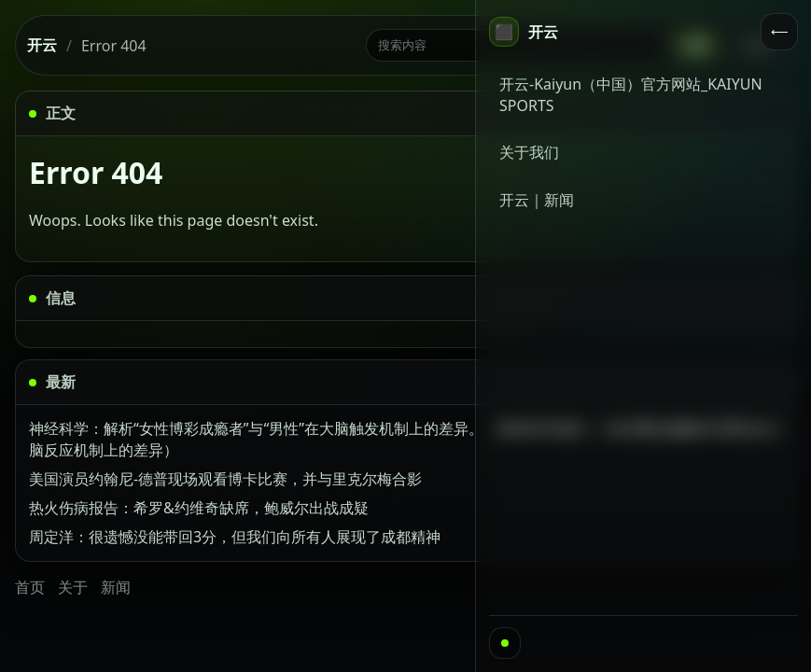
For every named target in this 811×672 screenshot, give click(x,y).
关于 (73, 587)
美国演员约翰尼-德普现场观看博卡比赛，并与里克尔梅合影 (225, 479)
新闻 (116, 587)
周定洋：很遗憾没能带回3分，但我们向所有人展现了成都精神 (235, 537)
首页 (30, 587)
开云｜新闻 (537, 200)
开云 (42, 45)
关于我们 (529, 152)
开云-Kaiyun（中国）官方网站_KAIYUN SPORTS (631, 95)
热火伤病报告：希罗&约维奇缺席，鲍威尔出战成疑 (199, 508)
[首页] (524, 32)
